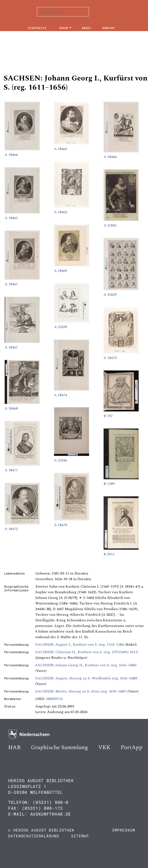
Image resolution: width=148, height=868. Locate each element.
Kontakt (109, 28)
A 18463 (61, 149)
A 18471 (11, 470)
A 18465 (11, 218)
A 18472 (11, 529)
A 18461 (11, 284)
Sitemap (80, 836)
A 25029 (110, 295)
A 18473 (110, 358)
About (87, 28)
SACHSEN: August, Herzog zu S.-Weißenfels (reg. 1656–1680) (86, 678)
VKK (104, 747)
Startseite (37, 28)
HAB (14, 747)
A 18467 (11, 347)
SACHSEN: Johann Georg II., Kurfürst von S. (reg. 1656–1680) (86, 665)
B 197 (108, 416)
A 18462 (61, 212)
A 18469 (61, 271)
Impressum (123, 830)
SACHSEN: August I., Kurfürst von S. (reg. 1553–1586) (80, 645)
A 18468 (11, 408)
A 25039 (61, 327)
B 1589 (109, 484)
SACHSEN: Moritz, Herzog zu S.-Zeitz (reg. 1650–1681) (81, 691)
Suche (64, 28)
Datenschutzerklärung (34, 836)
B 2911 (109, 554)
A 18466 (110, 157)
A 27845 (110, 225)
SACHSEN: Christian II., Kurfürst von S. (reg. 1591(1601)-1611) (87, 652)
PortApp (132, 747)
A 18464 (11, 155)
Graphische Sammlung (59, 747)
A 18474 (61, 395)
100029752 (54, 699)
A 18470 (61, 525)
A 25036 (61, 460)
